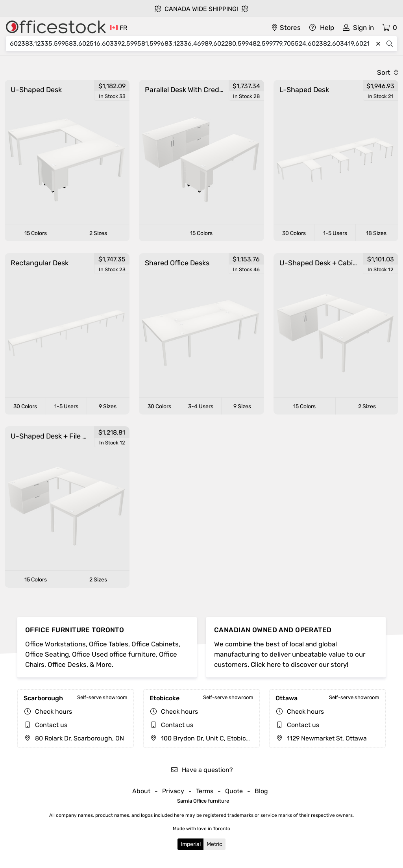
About (141, 791)
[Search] (191, 44)
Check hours (54, 712)
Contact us (51, 725)
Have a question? (202, 770)
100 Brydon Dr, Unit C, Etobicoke (203, 738)
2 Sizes (98, 233)
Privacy (173, 791)
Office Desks (67, 664)
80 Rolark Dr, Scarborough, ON (74, 738)
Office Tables (109, 644)
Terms (205, 791)
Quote (234, 791)
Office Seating (47, 654)
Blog (261, 791)
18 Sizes (376, 233)
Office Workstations (55, 644)
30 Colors (294, 233)
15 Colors (36, 233)
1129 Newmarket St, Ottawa (321, 738)
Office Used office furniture (114, 654)
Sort (388, 72)
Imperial (191, 844)
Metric (214, 844)
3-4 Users (201, 406)
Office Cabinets (155, 644)
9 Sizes (108, 406)
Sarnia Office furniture (203, 801)
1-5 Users (335, 233)
